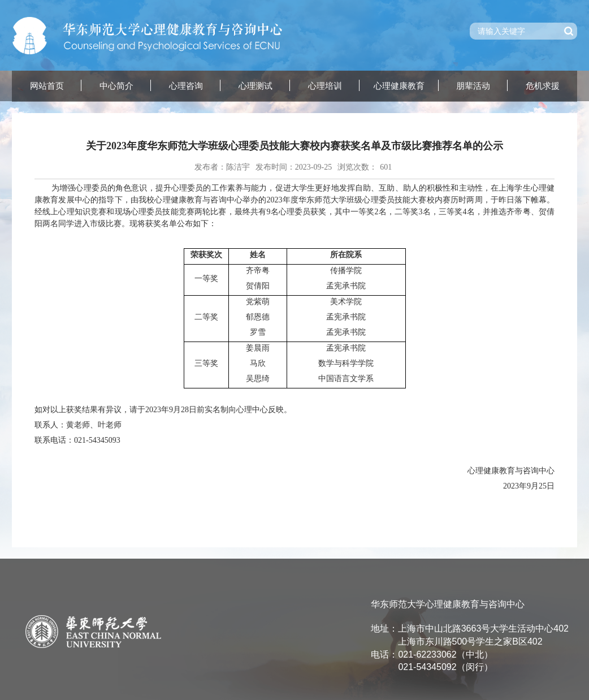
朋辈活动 (473, 86)
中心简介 (116, 86)
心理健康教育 (399, 86)
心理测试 (255, 86)
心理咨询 (186, 86)
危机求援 (543, 86)
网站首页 (47, 86)
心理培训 (325, 86)
